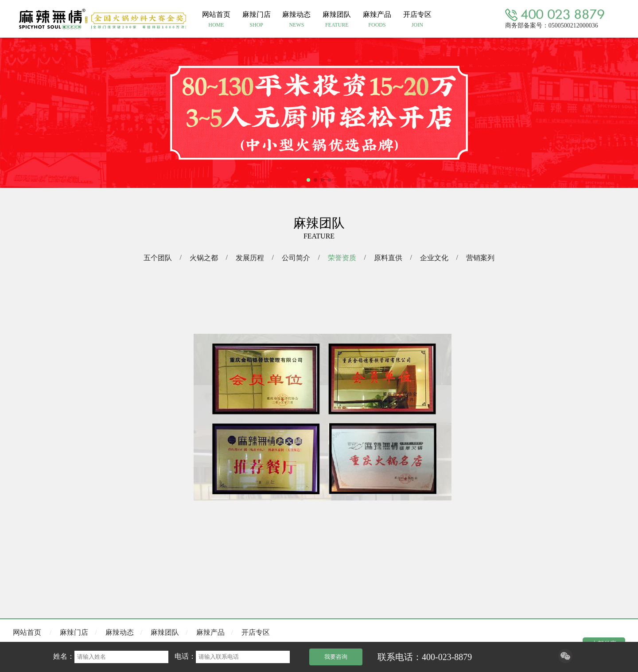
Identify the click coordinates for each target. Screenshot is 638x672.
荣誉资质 (342, 258)
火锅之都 (204, 258)
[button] (308, 180)
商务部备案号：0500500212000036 (552, 25)
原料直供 (388, 258)
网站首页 (27, 632)
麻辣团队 (165, 632)
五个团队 (158, 258)
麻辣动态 (120, 632)
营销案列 (480, 258)
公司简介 (296, 258)
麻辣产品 (210, 632)
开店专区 (256, 632)
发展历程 (250, 258)
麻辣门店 (74, 632)
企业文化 (434, 258)
